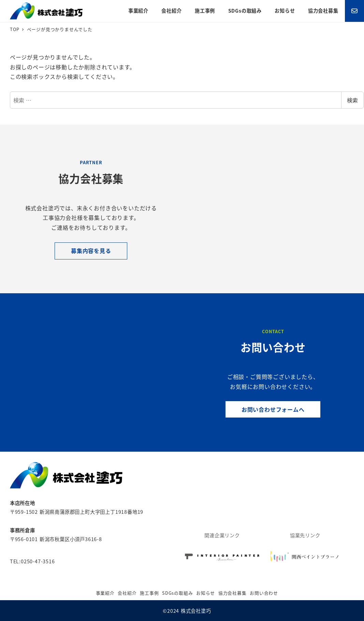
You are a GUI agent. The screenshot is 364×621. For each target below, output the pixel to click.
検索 (352, 100)
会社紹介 (127, 593)
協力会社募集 (232, 593)
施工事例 (149, 593)
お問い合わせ (264, 593)
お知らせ (206, 593)
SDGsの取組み (177, 593)
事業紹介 (105, 593)
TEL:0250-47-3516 (32, 561)
